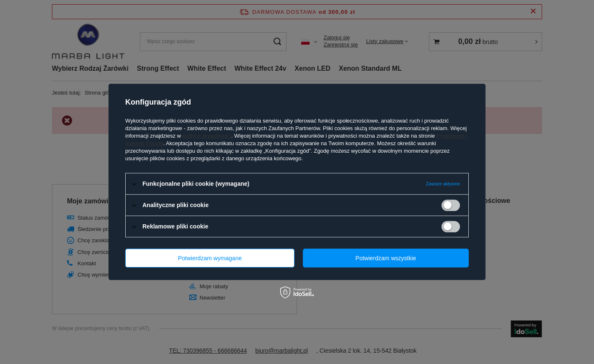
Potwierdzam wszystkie (386, 258)
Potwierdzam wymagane (210, 258)
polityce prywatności (207, 136)
